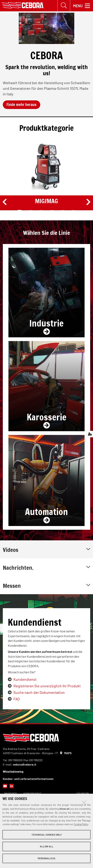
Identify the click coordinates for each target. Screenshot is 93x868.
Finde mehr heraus (22, 105)
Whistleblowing (13, 772)
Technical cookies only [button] (47, 835)
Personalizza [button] (46, 858)
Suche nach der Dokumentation (39, 692)
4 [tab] (52, 211)
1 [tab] (20, 211)
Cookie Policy (81, 824)
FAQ (17, 699)
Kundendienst (25, 679)
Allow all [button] (47, 846)
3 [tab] (41, 211)
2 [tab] (30, 211)
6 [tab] (73, 211)
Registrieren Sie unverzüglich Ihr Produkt (47, 686)
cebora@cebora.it (25, 764)
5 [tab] (63, 211)
